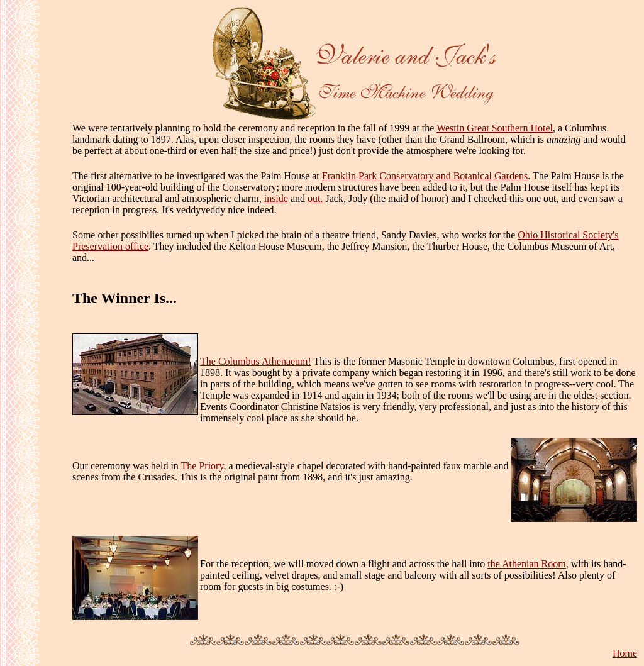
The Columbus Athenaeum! (256, 361)
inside (276, 198)
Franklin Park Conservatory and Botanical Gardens (425, 176)
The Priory (203, 466)
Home (625, 653)
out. (315, 198)
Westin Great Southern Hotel (495, 128)
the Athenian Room (526, 564)
